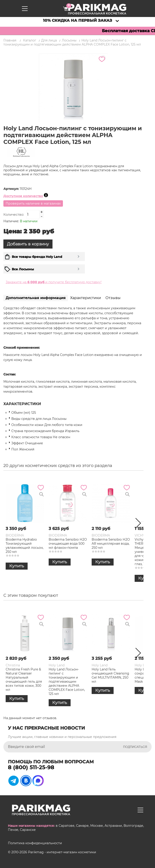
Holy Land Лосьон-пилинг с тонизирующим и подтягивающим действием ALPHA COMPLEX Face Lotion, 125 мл (67, 682)
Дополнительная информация (36, 298)
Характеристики (86, 298)
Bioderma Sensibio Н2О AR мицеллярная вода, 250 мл (111, 544)
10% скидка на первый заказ (77, 20)
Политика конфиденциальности (35, 843)
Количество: (14, 215)
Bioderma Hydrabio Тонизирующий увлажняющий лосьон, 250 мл (25, 546)
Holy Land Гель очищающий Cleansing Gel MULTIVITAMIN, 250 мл (110, 675)
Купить (17, 566)
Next (137, 524)
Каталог (30, 40)
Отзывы (113, 298)
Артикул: (12, 189)
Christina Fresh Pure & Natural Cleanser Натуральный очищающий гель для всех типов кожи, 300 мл (24, 679)
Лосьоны (69, 40)
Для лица (49, 40)
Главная (10, 40)
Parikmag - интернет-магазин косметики (62, 852)
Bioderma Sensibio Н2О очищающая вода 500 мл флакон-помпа (68, 544)
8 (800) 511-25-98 (31, 767)
